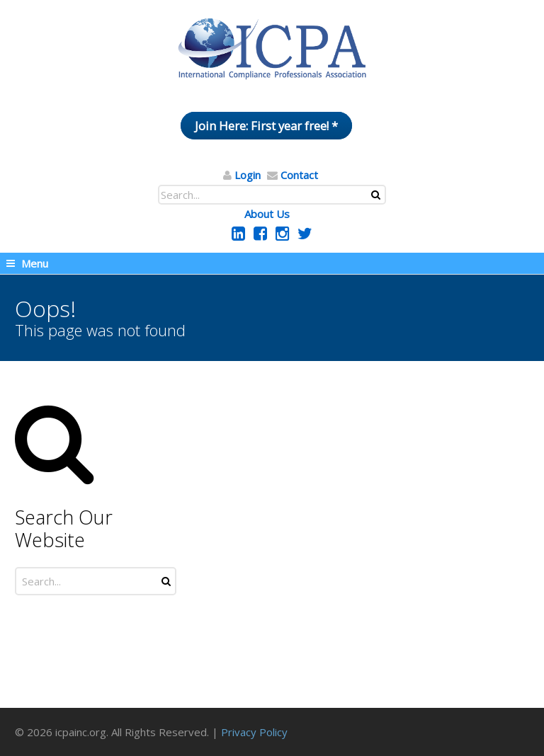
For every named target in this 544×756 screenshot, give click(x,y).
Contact (299, 175)
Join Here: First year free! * (266, 126)
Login (248, 175)
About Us (267, 214)
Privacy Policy (254, 732)
